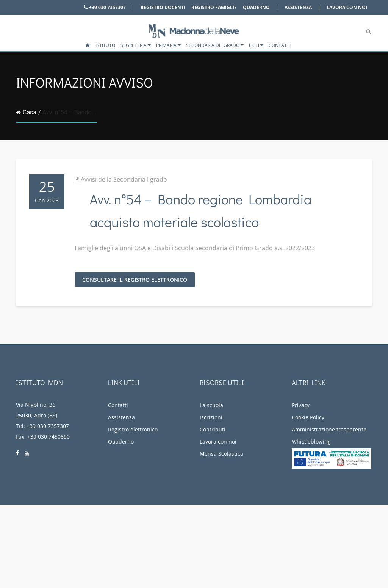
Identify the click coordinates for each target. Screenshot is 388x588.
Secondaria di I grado (215, 45)
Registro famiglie (214, 7)
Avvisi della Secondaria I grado (124, 179)
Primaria (168, 45)
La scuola (211, 405)
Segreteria (136, 45)
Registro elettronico (133, 429)
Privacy (301, 405)
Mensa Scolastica (221, 454)
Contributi (213, 429)
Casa (26, 112)
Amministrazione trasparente (329, 429)
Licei (256, 45)
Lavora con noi (347, 7)
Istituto (105, 45)
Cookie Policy (308, 417)
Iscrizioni (211, 417)
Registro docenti (163, 7)
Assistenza (298, 7)
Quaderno (256, 7)
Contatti (280, 45)
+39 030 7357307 (105, 7)
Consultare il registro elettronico (135, 280)
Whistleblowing (311, 441)
